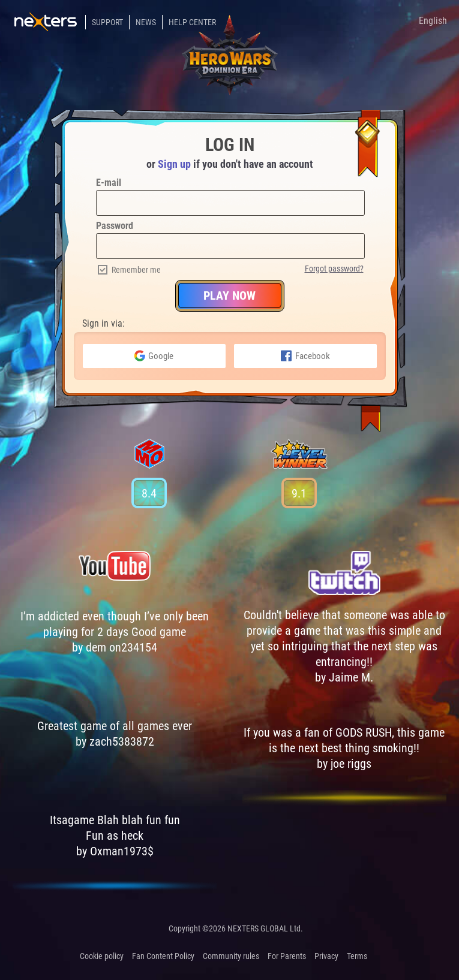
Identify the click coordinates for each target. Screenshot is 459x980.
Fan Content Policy (163, 956)
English (433, 21)
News (146, 22)
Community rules (231, 956)
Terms (357, 956)
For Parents (287, 956)
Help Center (192, 22)
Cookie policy (102, 956)
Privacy (326, 956)
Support (107, 22)
